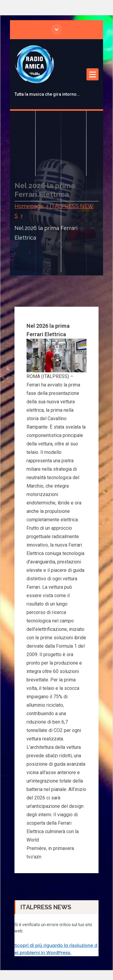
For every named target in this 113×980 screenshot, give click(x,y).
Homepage (29, 206)
